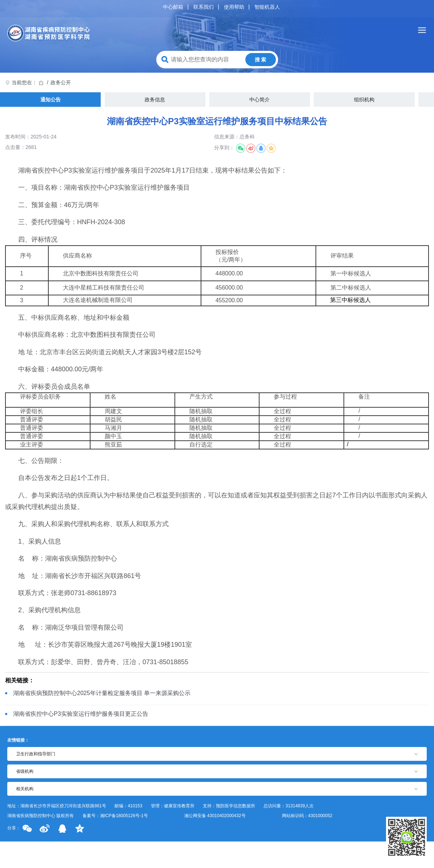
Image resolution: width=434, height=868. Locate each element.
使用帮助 (234, 7)
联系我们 (204, 7)
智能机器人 (267, 7)
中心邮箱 (173, 7)
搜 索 (261, 60)
